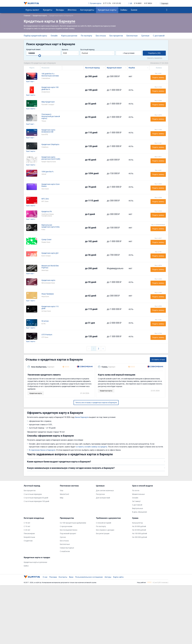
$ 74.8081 (138, 3)
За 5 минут (136, 501)
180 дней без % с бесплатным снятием (50, 75)
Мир (62, 498)
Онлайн (54, 36)
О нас (45, 577)
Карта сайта (118, 577)
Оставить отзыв (158, 360)
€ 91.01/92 (117, 3)
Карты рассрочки (69, 36)
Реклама (53, 577)
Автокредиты (87, 10)
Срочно (63, 537)
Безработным (29, 537)
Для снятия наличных (105, 491)
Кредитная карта (48, 280)
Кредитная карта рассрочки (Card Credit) (51, 158)
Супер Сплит (47, 240)
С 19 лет (27, 526)
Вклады (60, 10)
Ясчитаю (45, 321)
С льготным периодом (33, 494)
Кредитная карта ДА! (50, 253)
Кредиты (48, 10)
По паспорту (86, 36)
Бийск (26, 566)
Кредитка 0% (47, 212)
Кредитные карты (107, 10)
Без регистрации (103, 534)
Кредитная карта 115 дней (50, 308)
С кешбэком (65, 551)
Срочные (145, 36)
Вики (71, 577)
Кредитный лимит (33, 50)
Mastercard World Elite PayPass (50, 267)
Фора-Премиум (48, 294)
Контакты (63, 577)
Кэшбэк (132, 68)
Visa (62, 491)
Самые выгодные (67, 548)
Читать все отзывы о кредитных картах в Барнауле (96, 402)
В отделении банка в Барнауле (42, 450)
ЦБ (130, 3)
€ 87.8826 (148, 3)
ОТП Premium (47, 335)
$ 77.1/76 (107, 3)
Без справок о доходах (105, 530)
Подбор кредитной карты (35, 36)
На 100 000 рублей (140, 534)
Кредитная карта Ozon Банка (51, 185)
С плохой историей (104, 523)
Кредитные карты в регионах (35, 562)
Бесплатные (132, 36)
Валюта (65, 50)
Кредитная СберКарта (50, 144)
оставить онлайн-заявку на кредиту (92, 447)
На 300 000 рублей (140, 537)
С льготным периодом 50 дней (36, 498)
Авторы (108, 577)
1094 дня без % (47, 172)
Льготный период (87, 50)
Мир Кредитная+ (48, 102)
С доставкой (159, 36)
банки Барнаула (82, 417)
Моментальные (138, 494)
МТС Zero (45, 199)
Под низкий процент (68, 534)
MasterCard (64, 494)
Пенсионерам (29, 534)
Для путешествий (103, 498)
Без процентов (116, 36)
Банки (134, 10)
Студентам (28, 541)
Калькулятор (137, 523)
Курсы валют (32, 10)
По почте (136, 491)
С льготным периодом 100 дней (36, 501)
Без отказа (101, 36)
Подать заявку (158, 77)
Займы (124, 10)
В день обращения (140, 512)
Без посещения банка (69, 530)
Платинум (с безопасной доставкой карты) (51, 116)
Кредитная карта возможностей (48, 131)
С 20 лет (27, 530)
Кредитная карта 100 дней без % (50, 88)
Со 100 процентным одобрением (73, 523)
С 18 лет (27, 523)
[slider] (40, 56)
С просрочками (66, 526)
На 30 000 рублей (139, 526)
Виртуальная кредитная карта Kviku (51, 226)
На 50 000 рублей (139, 530)
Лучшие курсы (95, 3)
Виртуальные (138, 508)
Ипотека (72, 10)
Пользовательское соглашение (89, 577)
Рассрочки (100, 494)
